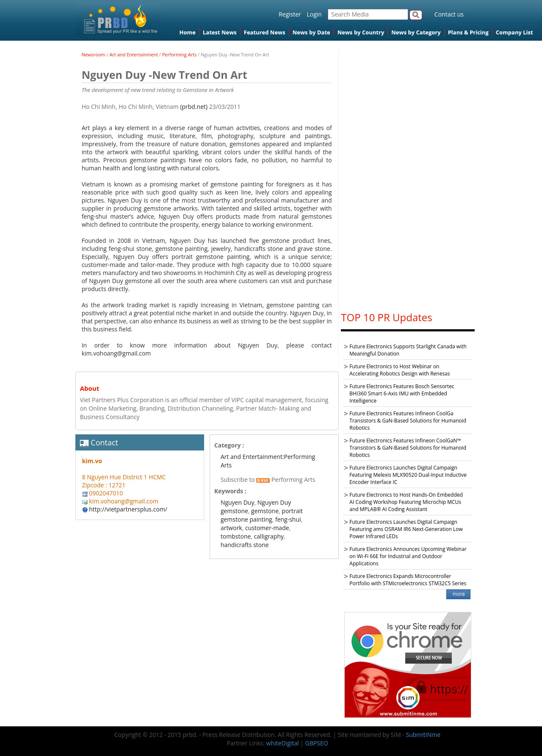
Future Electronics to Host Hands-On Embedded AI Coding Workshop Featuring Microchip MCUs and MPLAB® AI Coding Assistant (406, 502)
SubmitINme (423, 735)
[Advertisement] (408, 176)
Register (290, 14)
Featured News (265, 32)
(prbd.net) (194, 107)
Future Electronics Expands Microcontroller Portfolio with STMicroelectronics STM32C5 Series (408, 580)
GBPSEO (317, 743)
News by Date (311, 32)
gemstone (265, 511)
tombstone (236, 536)
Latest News (220, 32)
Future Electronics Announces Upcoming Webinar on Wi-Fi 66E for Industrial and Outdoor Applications (408, 556)
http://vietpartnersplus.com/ (128, 509)
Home (188, 32)
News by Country (361, 32)
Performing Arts (179, 54)
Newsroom (94, 54)
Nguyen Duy (238, 502)
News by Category (416, 32)
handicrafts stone (245, 545)
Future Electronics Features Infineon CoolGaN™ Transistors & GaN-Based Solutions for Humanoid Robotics (408, 448)
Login (314, 14)
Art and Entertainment (134, 54)
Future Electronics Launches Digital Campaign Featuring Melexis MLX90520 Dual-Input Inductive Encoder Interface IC (408, 475)
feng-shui (288, 519)
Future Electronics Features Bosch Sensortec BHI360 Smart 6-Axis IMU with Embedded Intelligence (402, 393)
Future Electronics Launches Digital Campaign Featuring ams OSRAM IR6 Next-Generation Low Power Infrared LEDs (406, 529)
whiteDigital (283, 743)
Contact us (449, 14)
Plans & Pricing (468, 32)
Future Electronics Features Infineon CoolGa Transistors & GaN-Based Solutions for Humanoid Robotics (408, 421)
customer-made (267, 528)
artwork (231, 528)
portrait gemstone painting (262, 515)
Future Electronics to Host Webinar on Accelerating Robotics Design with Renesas (400, 370)
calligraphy (269, 536)
